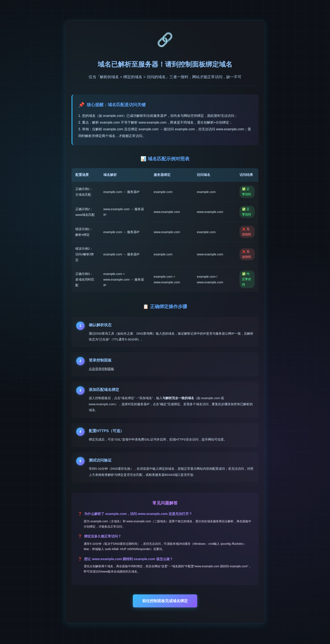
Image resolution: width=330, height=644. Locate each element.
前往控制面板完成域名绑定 (165, 601)
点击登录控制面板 (101, 369)
